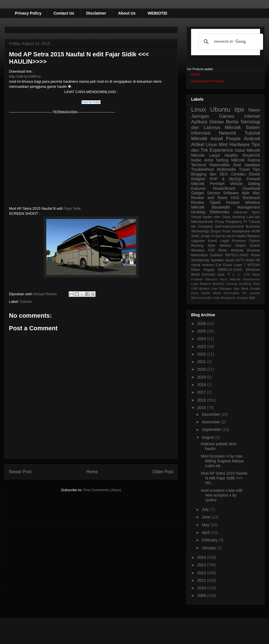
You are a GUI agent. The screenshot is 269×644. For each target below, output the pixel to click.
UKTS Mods (245, 260)
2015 (202, 408)
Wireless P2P (203, 250)
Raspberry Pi (236, 222)
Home (92, 472)
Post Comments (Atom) (102, 490)
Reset (255, 255)
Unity (216, 298)
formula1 (209, 274)
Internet (252, 116)
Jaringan (200, 116)
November (211, 422)
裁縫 (252, 298)
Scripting (245, 284)
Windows (253, 270)
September (212, 430)
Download (251, 188)
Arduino (208, 265)
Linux (199, 109)
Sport (256, 212)
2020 (202, 369)
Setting (254, 184)
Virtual (196, 217)
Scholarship (200, 260)
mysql (196, 265)
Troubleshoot (202, 169)
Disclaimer (96, 13)
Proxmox (239, 241)
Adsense (241, 212)
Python (255, 241)
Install (217, 139)
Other (196, 270)
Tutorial (254, 222)
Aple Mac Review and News (226, 195)
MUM (256, 231)
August (208, 437)
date (236, 288)
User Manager (222, 288)
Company (205, 227)
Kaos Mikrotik (230, 279)
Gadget (198, 193)
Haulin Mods (211, 293)
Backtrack (251, 198)
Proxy (220, 222)
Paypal (209, 270)
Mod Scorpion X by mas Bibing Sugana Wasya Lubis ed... (222, 461)
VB (258, 260)
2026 (202, 324)
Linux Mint (217, 145)
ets (193, 227)
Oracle (255, 246)
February (210, 540)
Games (26, 302)
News (254, 110)
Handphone (241, 231)
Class (226, 217)
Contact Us (64, 13)
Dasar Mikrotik (247, 150)
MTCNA (254, 265)
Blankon (254, 236)
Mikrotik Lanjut (206, 155)
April (206, 532)
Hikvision (211, 279)
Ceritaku (238, 174)
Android (252, 139)
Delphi (240, 246)
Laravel (255, 293)
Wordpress (228, 298)
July (206, 509)
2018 (202, 385)
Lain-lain (253, 217)
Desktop (198, 212)
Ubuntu (220, 109)
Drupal (216, 231)
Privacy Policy (28, 13)
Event (212, 241)
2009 (202, 595)
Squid (229, 260)
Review (198, 202)
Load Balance (201, 284)
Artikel (198, 145)
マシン (234, 274)
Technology (200, 231)
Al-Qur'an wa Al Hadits (229, 236)
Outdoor (216, 255)
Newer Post (20, 472)
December (211, 414)
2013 (202, 565)
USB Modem (200, 288)
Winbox (225, 246)
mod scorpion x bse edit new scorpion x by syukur (222, 495)
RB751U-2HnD (237, 255)
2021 (202, 362)
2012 (202, 573)
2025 (202, 331)
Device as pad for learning (207, 81)
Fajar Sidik (72, 208)
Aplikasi (199, 122)
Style (211, 246)
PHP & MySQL (226, 179)
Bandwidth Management (236, 207)
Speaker (217, 260)
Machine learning (225, 284)
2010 (202, 588)
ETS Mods (252, 274)
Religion (198, 179)
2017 (202, 392)
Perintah (217, 184)
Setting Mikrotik (230, 160)
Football (197, 279)
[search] (230, 42)
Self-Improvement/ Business (237, 227)
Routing (197, 246)
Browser (254, 250)
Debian (217, 122)
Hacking (239, 217)
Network (228, 133)
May (206, 525)
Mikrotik (233, 127)
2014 (202, 557)
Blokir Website (231, 250)
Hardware (239, 145)
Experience (221, 150)
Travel (244, 169)
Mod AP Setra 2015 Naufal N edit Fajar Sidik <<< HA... (224, 478)
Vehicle (236, 184)
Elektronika (220, 212)
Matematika (219, 165)
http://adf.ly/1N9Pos (25, 76)
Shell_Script (200, 236)
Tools (256, 284)
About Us (127, 13)
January (209, 548)
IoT (244, 293)
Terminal (199, 165)
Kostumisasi (252, 279)
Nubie (196, 160)
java (221, 274)
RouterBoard (224, 188)
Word (195, 274)
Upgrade (198, 241)
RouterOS (251, 155)
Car (219, 265)
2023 (202, 347)
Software (231, 193)
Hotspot (233, 202)
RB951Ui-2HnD (230, 270)
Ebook (254, 174)
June (207, 517)
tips (239, 109)
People (233, 139)
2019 (202, 377)
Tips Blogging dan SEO (226, 172)
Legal (224, 241)
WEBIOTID (157, 13)
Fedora (254, 160)
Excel (227, 265)
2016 (202, 400)
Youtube (242, 298)
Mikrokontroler (202, 222)
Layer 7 (240, 265)
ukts (217, 217)
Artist (209, 160)
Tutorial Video (91, 102)
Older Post (163, 472)
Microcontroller (201, 298)
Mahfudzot (199, 255)
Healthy (231, 155)
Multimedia (226, 169)
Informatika (232, 293)
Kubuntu (198, 188)
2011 (202, 580)
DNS (235, 198)
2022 (202, 354)
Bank (245, 288)
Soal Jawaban (247, 165)
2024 (202, 339)
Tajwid (215, 202)
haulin (207, 217)
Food (226, 231)
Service (214, 193)
